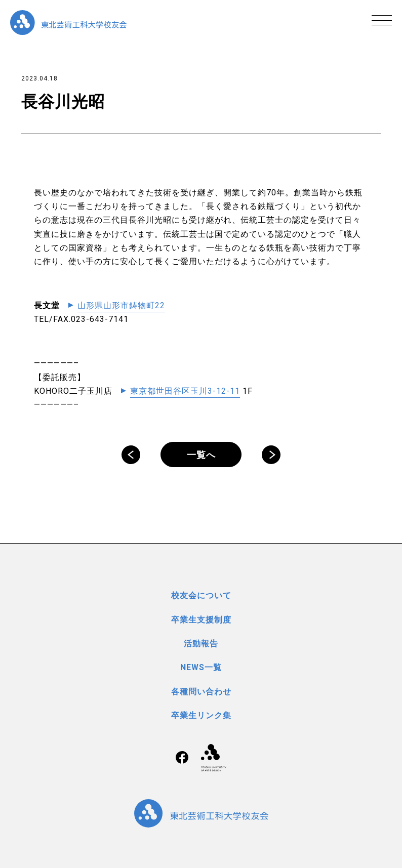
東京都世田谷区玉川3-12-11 (185, 391)
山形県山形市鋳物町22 (121, 305)
